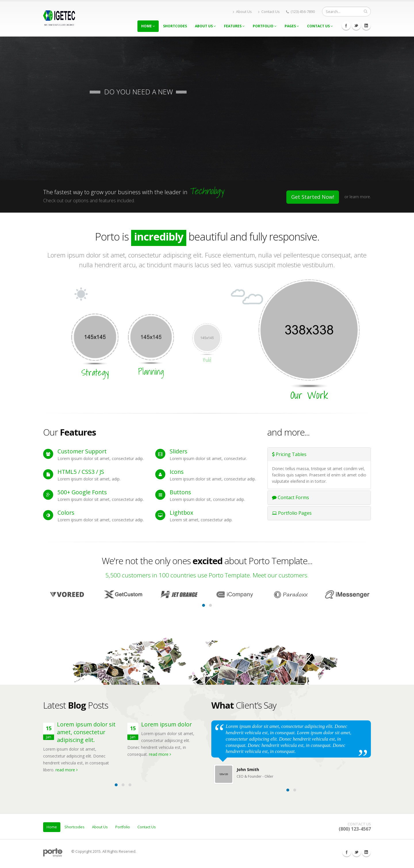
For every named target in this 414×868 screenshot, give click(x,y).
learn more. (360, 197)
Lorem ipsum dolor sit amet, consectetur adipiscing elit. (86, 732)
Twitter (356, 26)
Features (234, 26)
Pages (292, 26)
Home (148, 26)
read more (67, 770)
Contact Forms (291, 497)
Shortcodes (175, 26)
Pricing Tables (289, 454)
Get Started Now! (313, 197)
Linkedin (366, 26)
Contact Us (269, 12)
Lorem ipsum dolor (166, 724)
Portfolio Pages (292, 513)
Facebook (346, 26)
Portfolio (265, 26)
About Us (242, 12)
